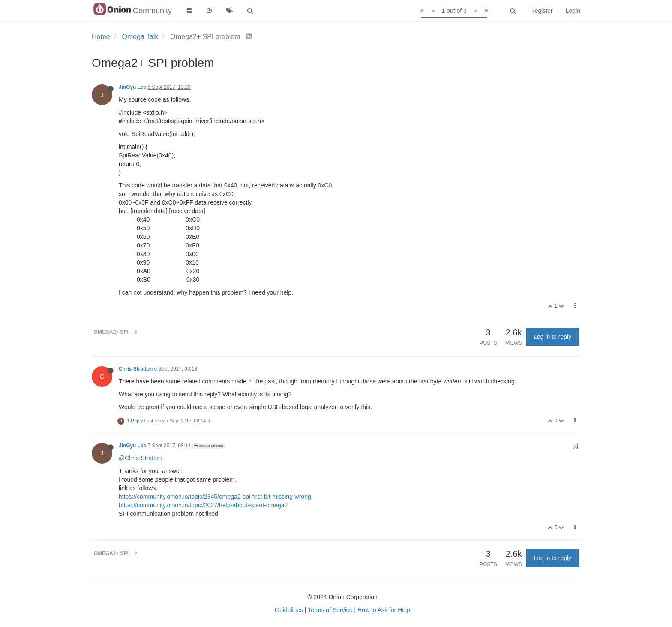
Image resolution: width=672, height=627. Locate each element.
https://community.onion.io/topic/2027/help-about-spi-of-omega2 (203, 505)
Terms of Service (330, 610)
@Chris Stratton (208, 446)
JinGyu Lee (132, 87)
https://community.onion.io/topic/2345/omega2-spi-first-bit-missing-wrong (215, 497)
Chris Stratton (136, 369)
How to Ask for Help (384, 610)
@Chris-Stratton (140, 458)
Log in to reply (552, 337)
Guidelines (289, 610)
